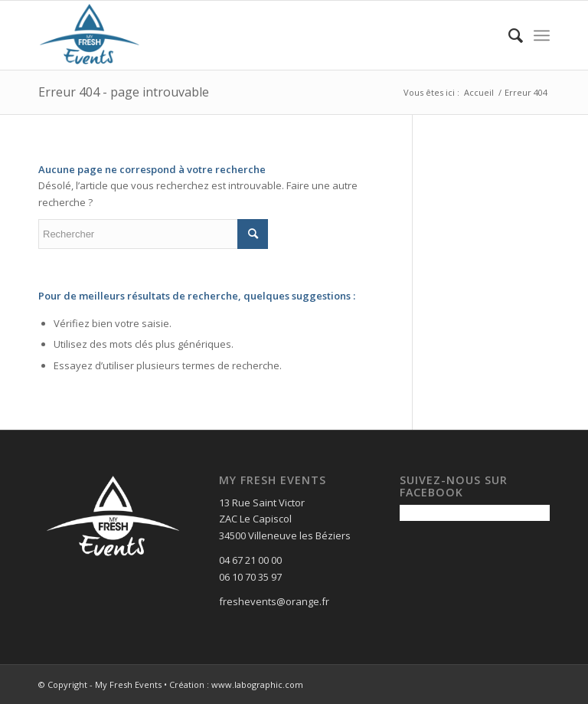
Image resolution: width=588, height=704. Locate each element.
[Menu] (542, 35)
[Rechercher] (508, 35)
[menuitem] (508, 35)
